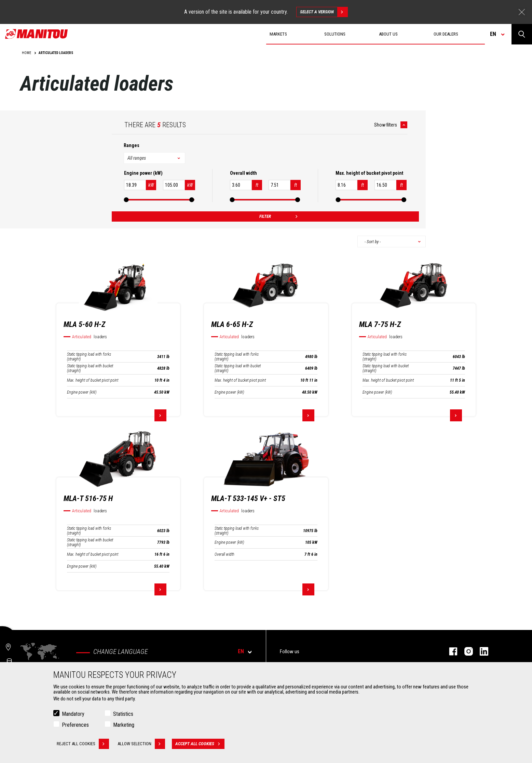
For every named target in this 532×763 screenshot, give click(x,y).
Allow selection (141, 744)
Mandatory (73, 714)
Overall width (224, 554)
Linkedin (481, 651)
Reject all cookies (83, 744)
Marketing (124, 725)
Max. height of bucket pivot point (93, 380)
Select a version (324, 12)
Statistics (123, 714)
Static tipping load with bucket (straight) (90, 368)
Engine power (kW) (82, 392)
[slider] (126, 200)
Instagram (465, 651)
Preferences (75, 725)
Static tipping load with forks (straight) (89, 357)
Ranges (132, 145)
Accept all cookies (200, 744)
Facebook (450, 651)
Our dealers (446, 34)
